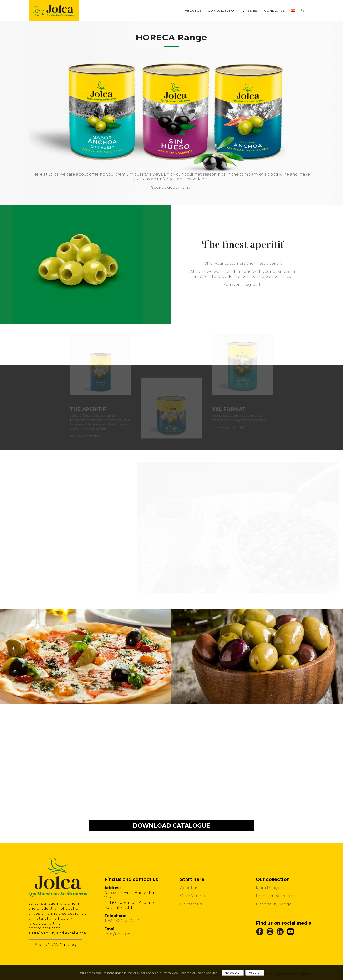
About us (189, 888)
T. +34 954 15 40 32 (122, 921)
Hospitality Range (274, 904)
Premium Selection (275, 896)
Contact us (191, 904)
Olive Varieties (194, 896)
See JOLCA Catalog (55, 945)
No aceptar (233, 972)
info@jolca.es (118, 934)
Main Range (268, 888)
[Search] (303, 10)
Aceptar (255, 972)
